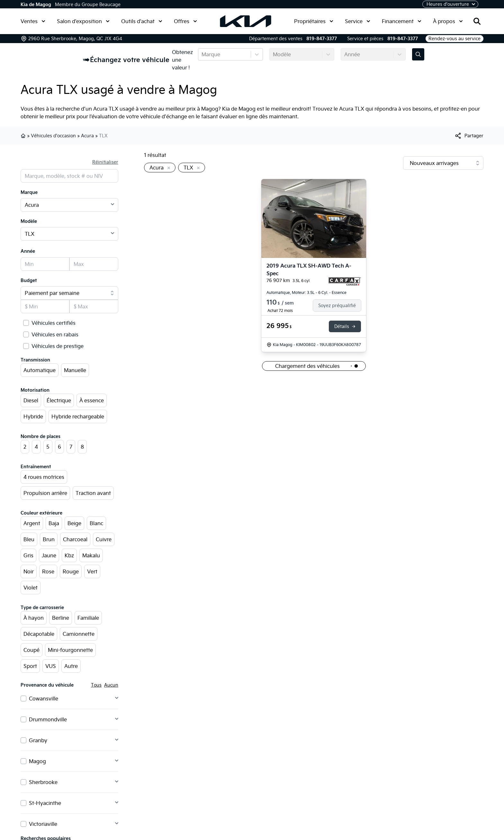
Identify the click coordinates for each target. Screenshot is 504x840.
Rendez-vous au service (455, 39)
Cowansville (44, 698)
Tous (96, 685)
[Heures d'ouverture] (450, 4)
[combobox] (202, 54)
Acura (87, 136)
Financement (402, 21)
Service (358, 21)
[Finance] (340, 306)
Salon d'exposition (83, 21)
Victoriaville (43, 824)
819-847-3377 (322, 39)
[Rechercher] (477, 21)
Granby (38, 740)
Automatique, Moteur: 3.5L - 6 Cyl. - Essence (306, 292)
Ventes (33, 21)
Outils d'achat (142, 21)
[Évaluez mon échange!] (418, 54)
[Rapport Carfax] (345, 281)
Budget (29, 280)
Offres (185, 21)
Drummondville (48, 719)
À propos (448, 21)
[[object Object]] (469, 136)
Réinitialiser (105, 162)
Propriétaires (314, 21)
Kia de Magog (36, 5)
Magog (37, 761)
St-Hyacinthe (45, 803)
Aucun (111, 685)
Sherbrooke (43, 782)
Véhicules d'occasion (53, 136)
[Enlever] (167, 168)
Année (28, 251)
